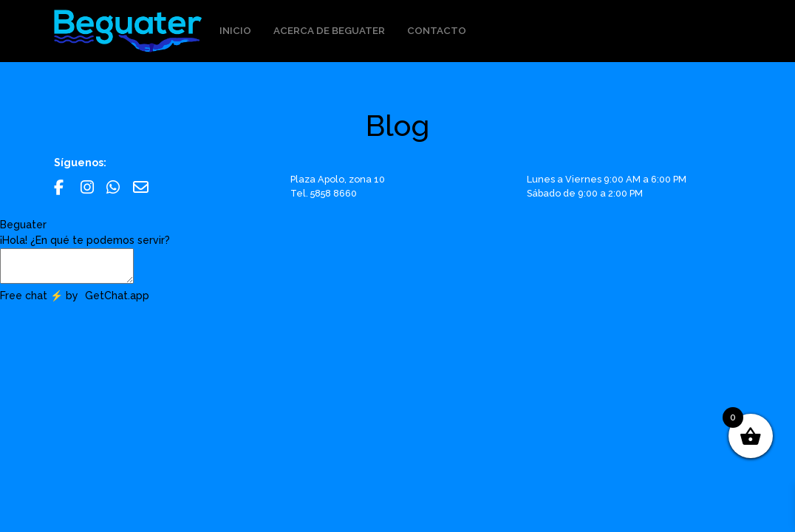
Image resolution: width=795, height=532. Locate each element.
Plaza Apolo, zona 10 (338, 179)
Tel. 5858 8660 (324, 193)
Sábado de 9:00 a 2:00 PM (585, 193)
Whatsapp (114, 187)
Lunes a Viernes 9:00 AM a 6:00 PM (607, 179)
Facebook (62, 187)
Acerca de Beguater (329, 30)
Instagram (88, 187)
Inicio (235, 30)
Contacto (437, 30)
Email (141, 187)
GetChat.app (117, 296)
